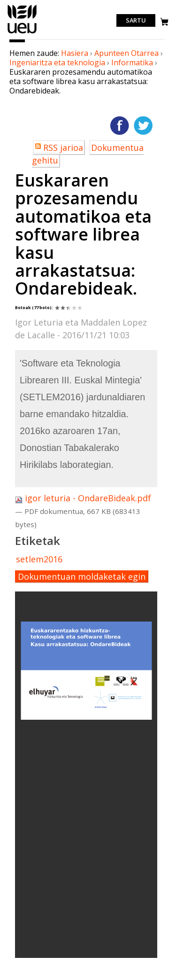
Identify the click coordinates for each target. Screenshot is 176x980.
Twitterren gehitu (143, 125)
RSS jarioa (63, 148)
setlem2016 (39, 559)
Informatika (132, 62)
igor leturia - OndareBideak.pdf (83, 498)
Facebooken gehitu (120, 125)
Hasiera (75, 53)
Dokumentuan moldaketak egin (82, 576)
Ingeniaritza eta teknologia (57, 62)
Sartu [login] (136, 21)
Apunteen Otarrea (126, 53)
